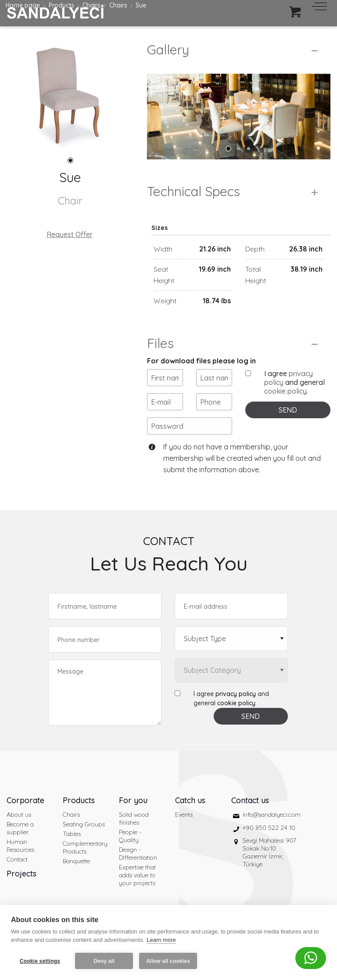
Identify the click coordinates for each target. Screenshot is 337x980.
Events (184, 815)
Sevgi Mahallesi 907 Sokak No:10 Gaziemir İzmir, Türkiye (269, 852)
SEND (288, 410)
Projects (22, 874)
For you (133, 800)
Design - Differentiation (138, 854)
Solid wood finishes (134, 818)
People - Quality (130, 836)
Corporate (25, 800)
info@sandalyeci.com (272, 815)
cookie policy (285, 391)
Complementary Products (84, 847)
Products (79, 800)
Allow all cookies (168, 961)
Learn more (161, 940)
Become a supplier (20, 828)
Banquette (76, 861)
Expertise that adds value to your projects (137, 875)
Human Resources (20, 846)
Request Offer (70, 234)
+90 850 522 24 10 (269, 828)
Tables (72, 834)
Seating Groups (84, 824)
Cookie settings (40, 961)
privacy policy (236, 694)
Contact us (250, 800)
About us (19, 815)
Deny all (104, 961)
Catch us (190, 800)
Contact (17, 859)
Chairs (71, 815)
